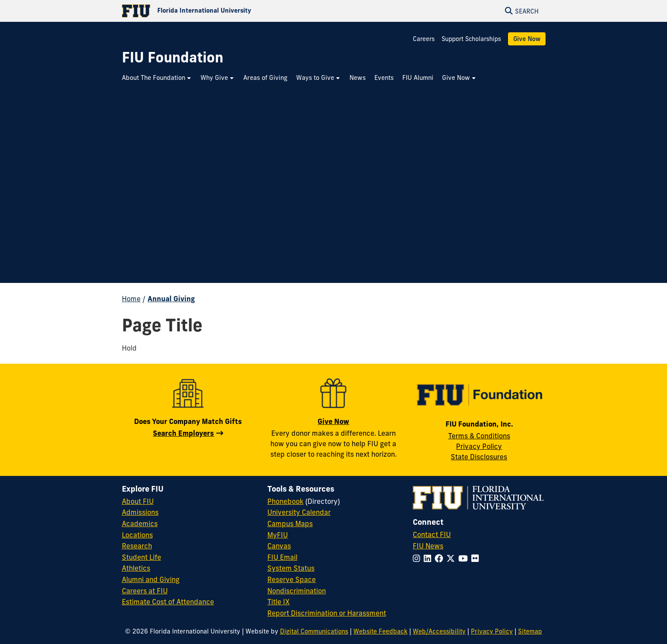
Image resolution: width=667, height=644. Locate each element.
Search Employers (183, 433)
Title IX (278, 602)
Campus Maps (290, 523)
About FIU (138, 501)
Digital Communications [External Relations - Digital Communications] (314, 631)
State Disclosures (479, 457)
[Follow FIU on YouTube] (465, 558)
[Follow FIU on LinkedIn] (429, 558)
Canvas (279, 546)
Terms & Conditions (479, 436)
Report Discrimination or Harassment (327, 613)
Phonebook (285, 501)
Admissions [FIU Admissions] (140, 512)
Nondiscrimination (297, 591)
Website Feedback (380, 631)
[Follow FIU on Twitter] (452, 558)
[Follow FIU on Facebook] (441, 558)
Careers (424, 39)
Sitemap (530, 631)
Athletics (136, 568)
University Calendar (299, 512)
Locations (137, 535)
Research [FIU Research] (137, 546)
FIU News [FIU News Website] (428, 546)
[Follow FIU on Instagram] (418, 558)
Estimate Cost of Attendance (168, 602)
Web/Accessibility (439, 631)
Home (131, 299)
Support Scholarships (471, 39)
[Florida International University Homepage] (228, 11)
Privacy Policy (479, 446)
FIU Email (282, 557)
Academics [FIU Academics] (140, 523)
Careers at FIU (145, 591)
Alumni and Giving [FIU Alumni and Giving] (151, 579)
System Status (291, 568)
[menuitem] (157, 78)
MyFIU (278, 535)
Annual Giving (171, 299)
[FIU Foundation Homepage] (173, 57)
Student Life (142, 557)
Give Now (527, 39)
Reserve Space (292, 579)
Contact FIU (432, 534)
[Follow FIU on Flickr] (477, 558)
